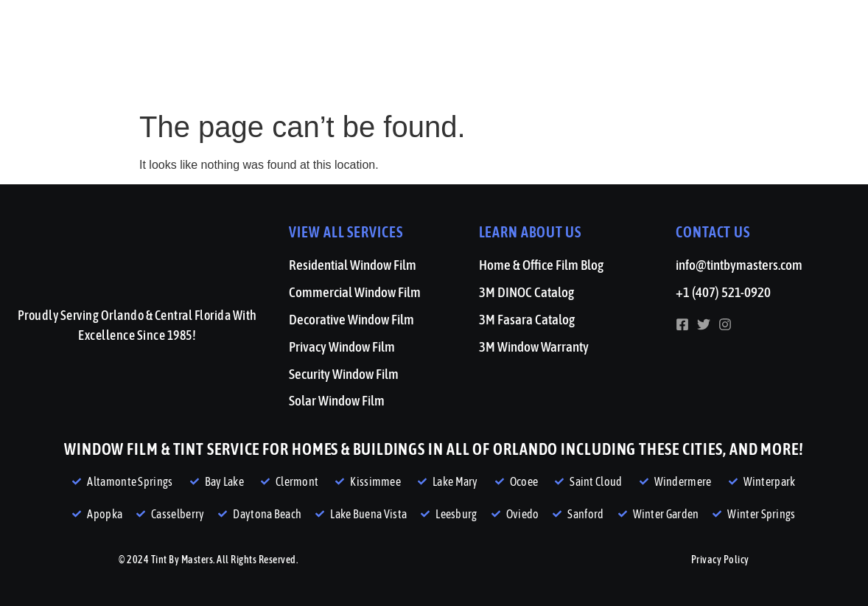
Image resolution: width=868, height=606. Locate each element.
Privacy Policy (720, 560)
